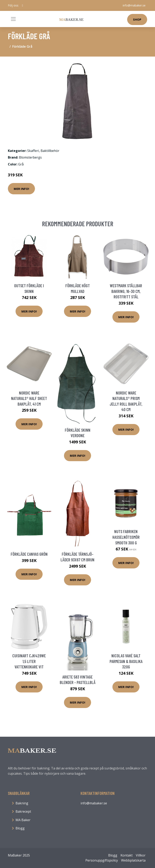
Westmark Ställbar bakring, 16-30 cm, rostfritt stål (126, 291)
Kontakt (127, 855)
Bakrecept (23, 811)
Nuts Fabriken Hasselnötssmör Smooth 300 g (126, 537)
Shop (137, 19)
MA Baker (23, 820)
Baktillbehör (50, 151)
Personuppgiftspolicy (102, 860)
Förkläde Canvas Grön (29, 554)
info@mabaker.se (134, 5)
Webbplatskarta (133, 860)
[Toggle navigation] (13, 19)
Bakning (22, 803)
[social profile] (23, 5)
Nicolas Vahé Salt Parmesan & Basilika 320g (126, 661)
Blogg (20, 828)
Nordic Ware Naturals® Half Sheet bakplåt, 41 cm (29, 398)
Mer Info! (21, 189)
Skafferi (33, 151)
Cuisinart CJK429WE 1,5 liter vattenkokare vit (29, 661)
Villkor (141, 855)
